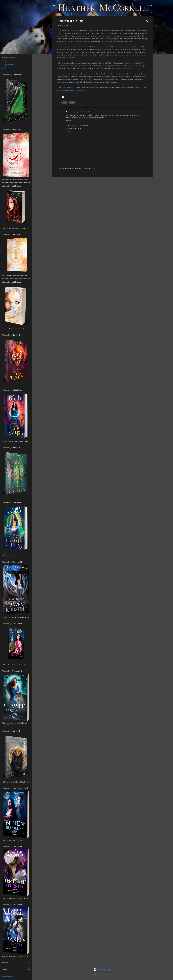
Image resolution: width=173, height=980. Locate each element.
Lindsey (69, 125)
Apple (4, 62)
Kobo (4, 68)
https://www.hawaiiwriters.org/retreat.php (71, 90)
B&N (4, 66)
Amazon (5, 60)
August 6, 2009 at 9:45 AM (83, 112)
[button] (147, 21)
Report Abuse (7, 977)
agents (65, 102)
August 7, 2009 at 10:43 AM (81, 125)
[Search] (151, 6)
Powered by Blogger (102, 970)
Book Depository (8, 64)
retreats (72, 102)
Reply (68, 120)
